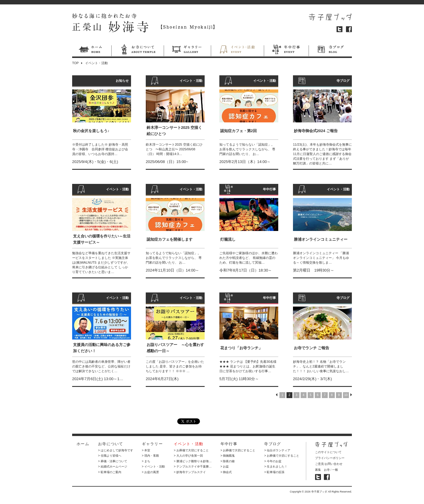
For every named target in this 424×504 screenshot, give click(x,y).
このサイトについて (328, 452)
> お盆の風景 (151, 472)
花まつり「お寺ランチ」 (241, 348)
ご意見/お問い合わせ (329, 464)
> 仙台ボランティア (277, 450)
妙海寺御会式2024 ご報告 (316, 131)
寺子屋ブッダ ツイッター (318, 477)
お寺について (138, 50)
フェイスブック (349, 29)
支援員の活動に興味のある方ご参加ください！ (102, 348)
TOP (75, 63)
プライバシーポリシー (330, 458)
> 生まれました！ (276, 466)
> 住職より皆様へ (110, 456)
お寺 (327, 470)
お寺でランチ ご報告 (312, 348)
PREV (277, 395)
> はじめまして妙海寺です (116, 450)
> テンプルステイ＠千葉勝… (193, 466)
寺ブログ (330, 50)
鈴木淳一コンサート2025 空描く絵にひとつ (174, 131)
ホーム (92, 50)
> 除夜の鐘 (228, 461)
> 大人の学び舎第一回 (188, 456)
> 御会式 (226, 472)
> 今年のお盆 (273, 461)
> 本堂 (146, 450)
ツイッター (339, 29)
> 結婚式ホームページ (113, 466)
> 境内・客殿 (151, 456)
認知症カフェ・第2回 (238, 131)
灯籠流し (228, 239)
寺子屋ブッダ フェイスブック (327, 477)
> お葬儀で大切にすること (191, 450)
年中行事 (286, 50)
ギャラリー (187, 50)
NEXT (351, 395)
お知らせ (122, 81)
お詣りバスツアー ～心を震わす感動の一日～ (175, 348)
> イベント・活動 (154, 466)
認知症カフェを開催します (170, 239)
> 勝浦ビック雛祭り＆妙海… (193, 461)
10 (346, 395)
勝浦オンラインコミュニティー (321, 239)
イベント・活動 (237, 50)
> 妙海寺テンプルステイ (190, 472)
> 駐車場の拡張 (274, 472)
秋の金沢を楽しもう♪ (91, 131)
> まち (146, 461)
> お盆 (225, 466)
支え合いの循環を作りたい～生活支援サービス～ (102, 239)
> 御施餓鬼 (228, 456)
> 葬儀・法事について (113, 461)
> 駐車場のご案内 (110, 472)
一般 (335, 470)
